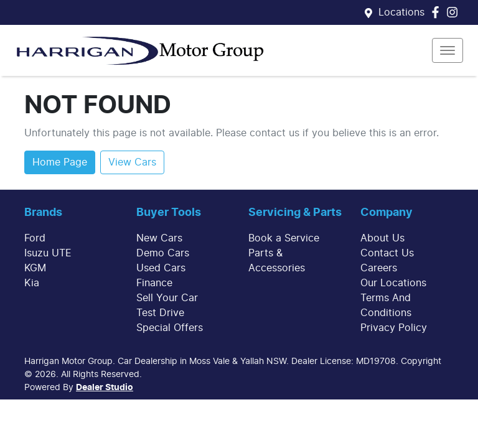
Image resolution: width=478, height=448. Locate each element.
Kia (32, 283)
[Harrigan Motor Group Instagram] (455, 12)
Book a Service (284, 238)
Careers (379, 268)
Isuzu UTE (48, 253)
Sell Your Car (167, 298)
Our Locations (393, 283)
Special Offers (170, 328)
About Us (382, 238)
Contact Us (387, 253)
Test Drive (160, 313)
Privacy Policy (394, 328)
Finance (154, 283)
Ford (35, 238)
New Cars (159, 238)
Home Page (60, 162)
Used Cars (161, 268)
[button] (448, 50)
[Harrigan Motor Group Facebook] (438, 12)
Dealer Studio (105, 388)
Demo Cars (163, 253)
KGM (35, 268)
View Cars (132, 162)
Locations (401, 12)
